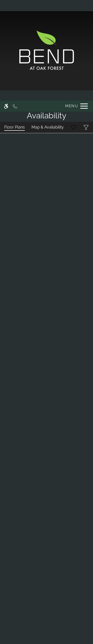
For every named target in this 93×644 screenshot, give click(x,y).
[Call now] (15, 6)
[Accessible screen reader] (6, 6)
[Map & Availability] (48, 127)
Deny (35, 635)
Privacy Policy (20, 626)
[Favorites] (74, 127)
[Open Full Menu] (75, 6)
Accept (13, 635)
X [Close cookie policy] (88, 588)
